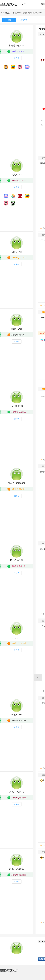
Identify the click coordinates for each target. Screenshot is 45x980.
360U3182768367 (16, 483)
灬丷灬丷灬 (17, 638)
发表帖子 (24, 20)
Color (42, 941)
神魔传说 (6, 13)
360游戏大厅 (12, 972)
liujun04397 (17, 252)
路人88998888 (17, 406)
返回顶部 (38, 678)
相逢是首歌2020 (17, 46)
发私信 (17, 58)
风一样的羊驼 (17, 560)
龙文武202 (17, 175)
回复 (9, 20)
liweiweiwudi (16, 329)
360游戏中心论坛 (14, 5)
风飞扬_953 (17, 715)
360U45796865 (16, 792)
